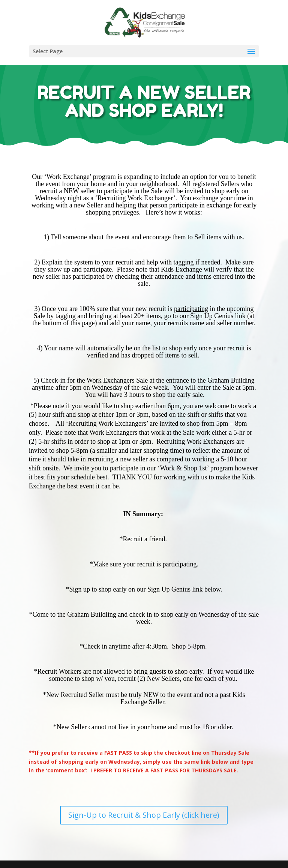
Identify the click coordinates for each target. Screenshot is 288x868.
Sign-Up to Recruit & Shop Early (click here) (144, 815)
